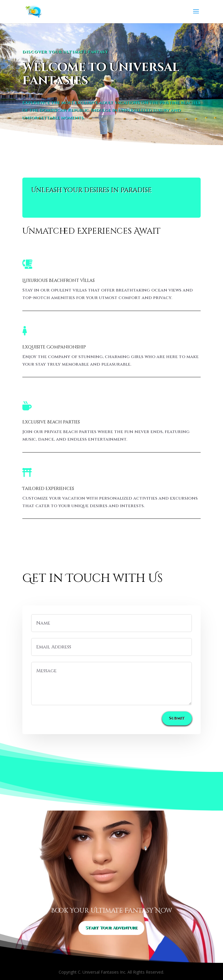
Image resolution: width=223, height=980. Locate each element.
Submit (177, 718)
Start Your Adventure (111, 928)
